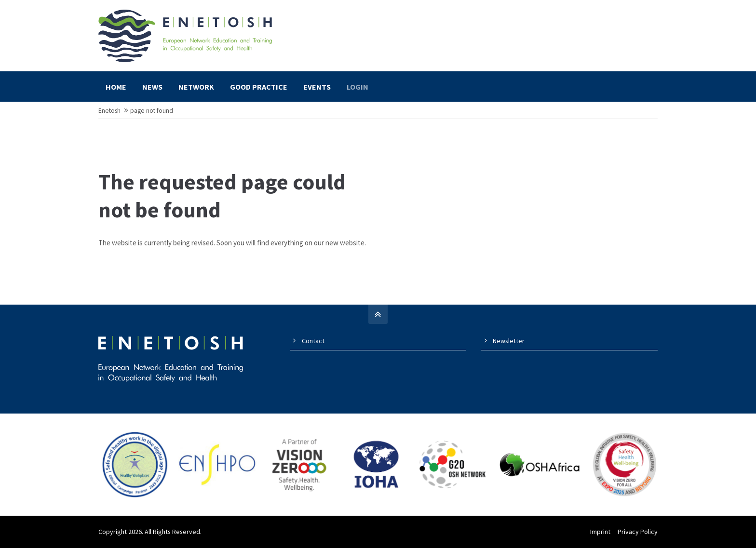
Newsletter (509, 341)
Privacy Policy (638, 532)
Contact (313, 341)
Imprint (600, 532)
